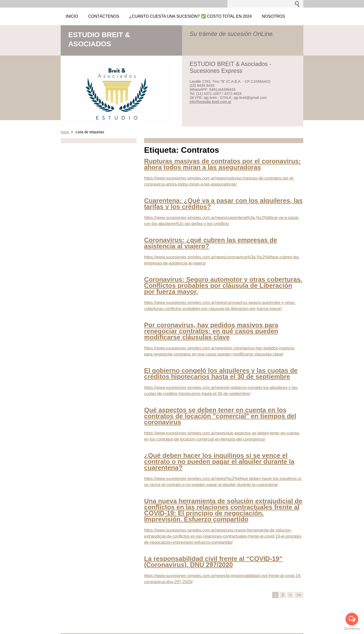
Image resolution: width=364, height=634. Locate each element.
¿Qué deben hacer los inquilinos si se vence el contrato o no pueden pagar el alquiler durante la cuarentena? (219, 462)
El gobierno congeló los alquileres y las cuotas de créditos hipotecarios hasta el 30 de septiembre (221, 374)
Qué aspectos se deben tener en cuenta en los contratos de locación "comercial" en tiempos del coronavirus (220, 416)
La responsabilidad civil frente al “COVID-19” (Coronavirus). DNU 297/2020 (213, 562)
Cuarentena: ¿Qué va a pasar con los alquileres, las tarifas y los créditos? (223, 204)
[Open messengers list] (352, 619)
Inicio (65, 132)
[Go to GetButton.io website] (352, 629)
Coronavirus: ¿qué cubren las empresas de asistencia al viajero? (211, 243)
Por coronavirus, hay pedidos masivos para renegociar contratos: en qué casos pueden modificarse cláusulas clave (211, 331)
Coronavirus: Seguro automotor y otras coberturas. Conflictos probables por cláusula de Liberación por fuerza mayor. (223, 286)
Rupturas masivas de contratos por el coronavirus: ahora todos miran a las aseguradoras (222, 164)
